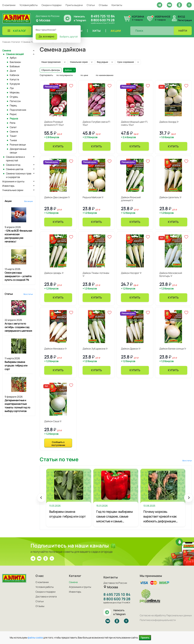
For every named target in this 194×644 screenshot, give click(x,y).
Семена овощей (15, 54)
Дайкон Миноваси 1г (56, 349)
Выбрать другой (69, 37)
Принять (145, 638)
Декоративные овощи (18, 151)
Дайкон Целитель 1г (170, 197)
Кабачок (14, 75)
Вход (181, 17)
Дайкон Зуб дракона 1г (95, 349)
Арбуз (13, 58)
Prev (41, 499)
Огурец (14, 97)
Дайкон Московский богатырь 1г (171, 274)
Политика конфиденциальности (158, 620)
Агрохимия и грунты (13, 181)
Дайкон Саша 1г (53, 421)
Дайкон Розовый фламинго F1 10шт (54, 123)
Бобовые (15, 66)
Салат (13, 127)
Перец (13, 105)
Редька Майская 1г (93, 197)
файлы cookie (35, 638)
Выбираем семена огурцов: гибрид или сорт (16, 366)
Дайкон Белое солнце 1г (173, 349)
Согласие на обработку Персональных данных (166, 615)
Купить (58, 146)
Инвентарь (8, 186)
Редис (13, 114)
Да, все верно (46, 36)
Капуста (14, 79)
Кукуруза (15, 84)
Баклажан (15, 62)
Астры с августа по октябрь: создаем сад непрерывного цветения (18, 327)
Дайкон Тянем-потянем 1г (96, 274)
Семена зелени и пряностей (15, 159)
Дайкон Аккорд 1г (169, 122)
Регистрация (185, 20)
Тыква (13, 140)
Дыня (13, 71)
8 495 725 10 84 (103, 16)
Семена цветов (15, 169)
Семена (7, 50)
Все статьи (28, 294)
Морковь (15, 92)
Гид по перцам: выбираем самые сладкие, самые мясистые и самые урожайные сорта (114, 517)
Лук (12, 88)
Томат (13, 136)
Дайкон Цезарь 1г (54, 273)
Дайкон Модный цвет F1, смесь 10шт (134, 123)
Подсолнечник (18, 110)
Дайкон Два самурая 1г (57, 197)
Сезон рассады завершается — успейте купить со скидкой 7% (18, 276)
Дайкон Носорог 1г (131, 273)
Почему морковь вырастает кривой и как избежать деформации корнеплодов (160, 517)
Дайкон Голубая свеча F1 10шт (96, 123)
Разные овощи (18, 145)
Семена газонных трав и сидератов (19, 175)
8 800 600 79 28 (103, 20)
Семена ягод (13, 165)
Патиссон (15, 101)
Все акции (29, 201)
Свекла (14, 132)
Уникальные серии (13, 190)
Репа (13, 123)
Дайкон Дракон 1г (131, 349)
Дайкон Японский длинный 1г (131, 199)
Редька (14, 118)
